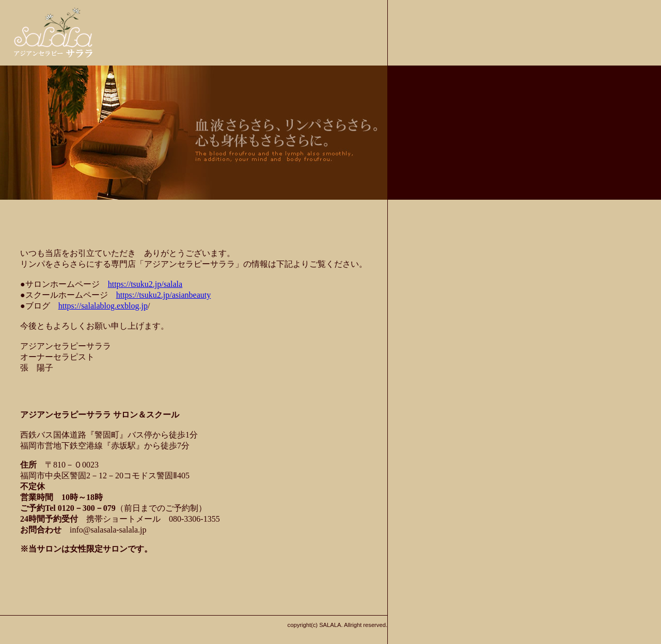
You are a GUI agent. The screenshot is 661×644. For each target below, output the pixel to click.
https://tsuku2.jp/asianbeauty (164, 295)
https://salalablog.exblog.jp (103, 306)
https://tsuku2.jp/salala (145, 284)
